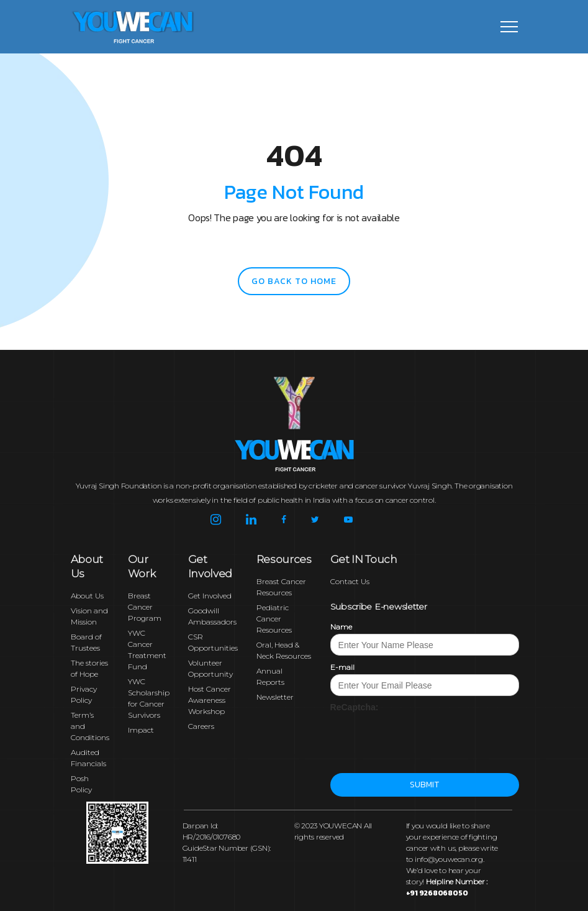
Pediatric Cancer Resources (274, 619)
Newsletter (275, 697)
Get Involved (210, 596)
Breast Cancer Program (145, 607)
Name (341, 627)
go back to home (294, 281)
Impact (141, 730)
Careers (201, 726)
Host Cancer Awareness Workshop (210, 700)
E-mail (342, 667)
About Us (87, 596)
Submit (424, 785)
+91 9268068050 (437, 893)
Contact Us (350, 581)
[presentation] (425, 738)
